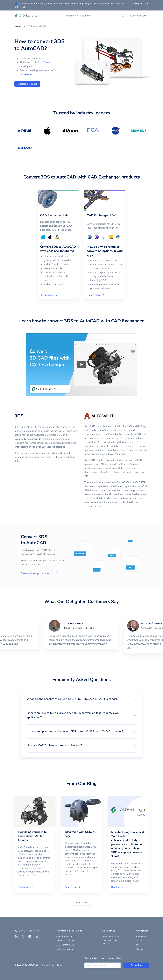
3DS (19, 416)
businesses (26, 74)
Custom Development (66, 941)
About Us (141, 941)
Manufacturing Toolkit (66, 936)
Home (18, 26)
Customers (141, 936)
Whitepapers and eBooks (110, 942)
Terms (60, 965)
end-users (43, 58)
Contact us (141, 949)
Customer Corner (139, 16)
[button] (81, 699)
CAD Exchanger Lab (65, 949)
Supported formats (111, 936)
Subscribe (136, 965)
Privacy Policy (48, 965)
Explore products (27, 84)
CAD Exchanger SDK (65, 945)
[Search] (123, 16)
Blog (138, 945)
